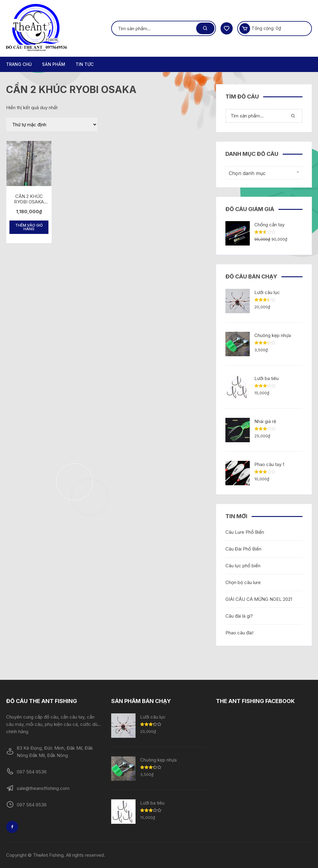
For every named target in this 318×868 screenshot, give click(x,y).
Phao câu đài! (239, 633)
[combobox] (264, 173)
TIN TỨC (85, 64)
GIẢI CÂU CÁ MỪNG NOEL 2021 (259, 599)
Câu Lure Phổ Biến (245, 532)
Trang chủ (19, 64)
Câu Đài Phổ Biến (243, 549)
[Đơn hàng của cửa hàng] (52, 124)
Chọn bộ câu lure (243, 582)
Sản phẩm (54, 64)
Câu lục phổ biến (243, 566)
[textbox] (262, 173)
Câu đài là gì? (239, 616)
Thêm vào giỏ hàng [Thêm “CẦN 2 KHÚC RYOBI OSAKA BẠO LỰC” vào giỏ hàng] (29, 227)
